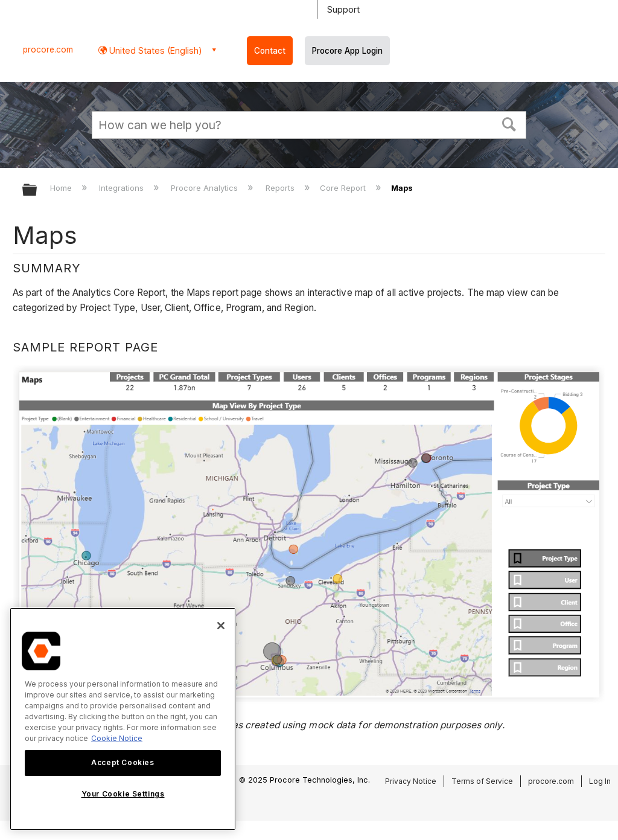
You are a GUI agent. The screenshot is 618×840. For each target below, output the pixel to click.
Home (62, 188)
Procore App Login (347, 51)
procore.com (48, 50)
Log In (600, 781)
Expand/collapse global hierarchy (37, 191)
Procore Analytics (205, 188)
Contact (270, 51)
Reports (281, 188)
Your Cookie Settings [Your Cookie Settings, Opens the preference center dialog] (123, 794)
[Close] (221, 626)
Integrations (123, 188)
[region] (123, 719)
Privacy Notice (411, 781)
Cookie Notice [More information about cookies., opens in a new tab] (117, 738)
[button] (509, 123)
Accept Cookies (123, 762)
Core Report (344, 188)
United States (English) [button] (154, 50)
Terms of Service (482, 781)
